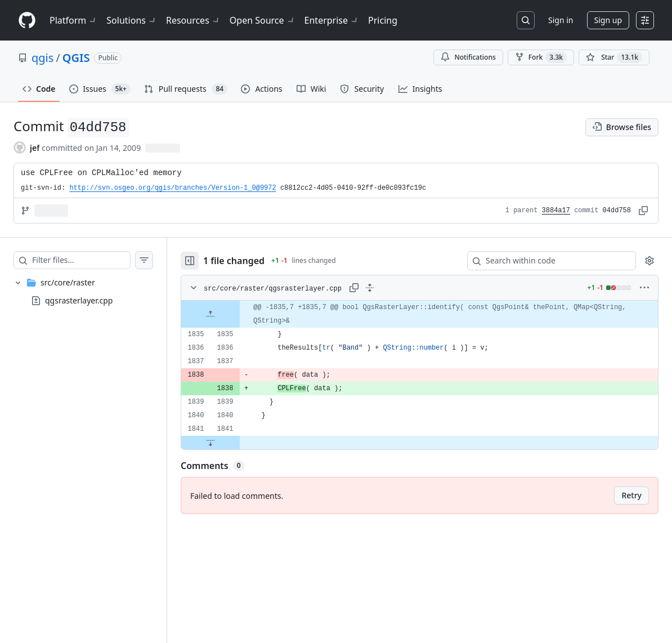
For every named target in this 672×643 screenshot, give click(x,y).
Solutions (132, 20)
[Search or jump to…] (526, 20)
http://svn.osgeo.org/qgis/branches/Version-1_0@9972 (173, 188)
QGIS (76, 58)
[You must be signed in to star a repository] (614, 57)
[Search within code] (546, 261)
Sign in (561, 20)
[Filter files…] (81, 260)
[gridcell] (420, 314)
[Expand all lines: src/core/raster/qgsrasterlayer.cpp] (370, 288)
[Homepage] (27, 21)
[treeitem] (83, 292)
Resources (193, 20)
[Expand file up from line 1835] (210, 314)
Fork (541, 57)
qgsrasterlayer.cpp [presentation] (79, 300)
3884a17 (556, 211)
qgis (42, 58)
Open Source (263, 20)
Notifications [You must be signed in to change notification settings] (468, 57)
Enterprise (332, 20)
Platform (73, 20)
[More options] (644, 288)
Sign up (608, 20)
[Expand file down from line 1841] (210, 443)
